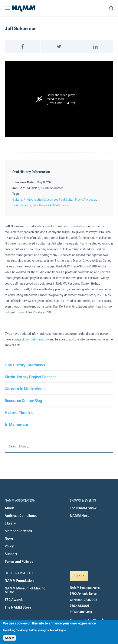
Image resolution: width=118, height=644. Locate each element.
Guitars (17, 199)
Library (10, 523)
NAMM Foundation (19, 580)
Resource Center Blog (23, 400)
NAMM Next (79, 515)
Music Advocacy (86, 199)
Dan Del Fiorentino (37, 339)
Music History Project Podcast (30, 377)
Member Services (18, 531)
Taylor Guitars (22, 205)
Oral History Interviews (25, 365)
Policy (9, 546)
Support (11, 554)
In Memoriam (16, 424)
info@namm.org (81, 612)
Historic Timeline (19, 412)
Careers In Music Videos (26, 388)
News (9, 538)
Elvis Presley (41, 205)
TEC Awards (14, 600)
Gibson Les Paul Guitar (59, 199)
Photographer (33, 199)
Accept (10, 638)
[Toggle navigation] (7, 8)
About (9, 508)
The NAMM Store (18, 607)
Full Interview (59, 205)
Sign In (79, 576)
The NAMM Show (83, 508)
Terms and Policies (19, 561)
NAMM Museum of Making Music (25, 590)
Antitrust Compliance (21, 515)
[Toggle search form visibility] (111, 8)
